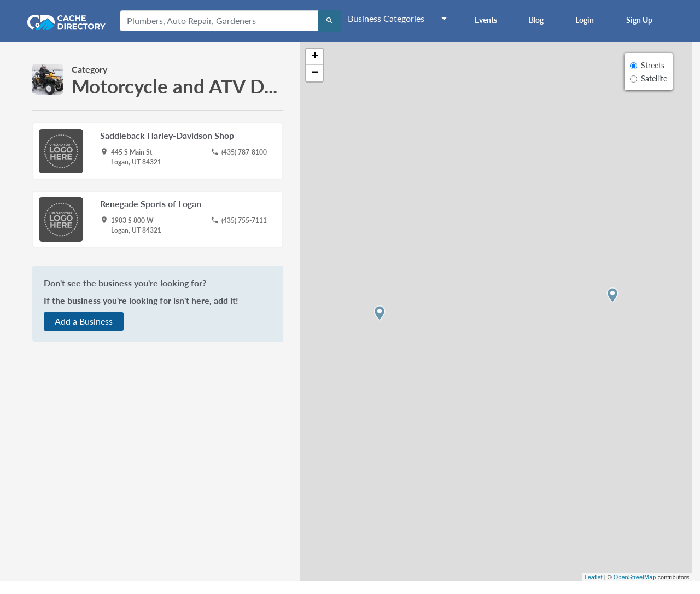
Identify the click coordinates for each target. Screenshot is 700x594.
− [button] (315, 73)
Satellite (654, 78)
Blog (536, 20)
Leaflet (594, 577)
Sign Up (639, 20)
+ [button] (315, 57)
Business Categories (386, 18)
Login (585, 20)
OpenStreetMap (635, 577)
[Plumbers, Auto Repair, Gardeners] (219, 21)
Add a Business (84, 321)
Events (486, 20)
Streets (653, 65)
